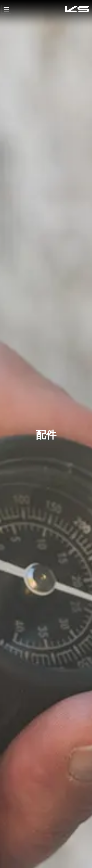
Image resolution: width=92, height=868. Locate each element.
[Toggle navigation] (6, 9)
